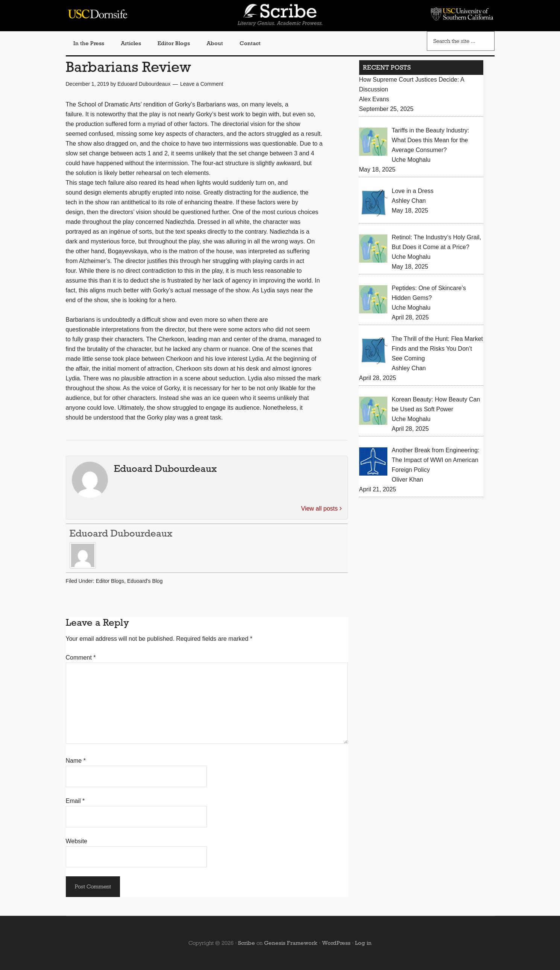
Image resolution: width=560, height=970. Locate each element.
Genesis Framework (291, 943)
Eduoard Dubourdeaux (121, 533)
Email (75, 801)
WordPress (336, 943)
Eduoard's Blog (145, 581)
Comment (81, 658)
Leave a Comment (202, 84)
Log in (363, 943)
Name (76, 761)
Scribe (247, 943)
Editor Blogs (110, 581)
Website (77, 841)
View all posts (322, 509)
